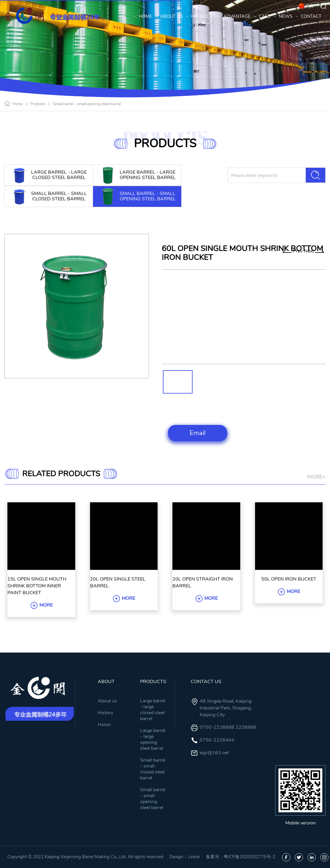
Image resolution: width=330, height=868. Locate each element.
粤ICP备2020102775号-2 (249, 857)
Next (314, 251)
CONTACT (309, 16)
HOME (143, 16)
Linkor (194, 857)
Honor (104, 725)
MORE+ (316, 477)
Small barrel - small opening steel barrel (87, 104)
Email (198, 433)
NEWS (283, 16)
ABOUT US (169, 16)
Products (38, 104)
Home (18, 104)
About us (107, 701)
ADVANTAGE (235, 16)
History (105, 713)
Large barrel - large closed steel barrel (153, 710)
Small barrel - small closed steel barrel (153, 769)
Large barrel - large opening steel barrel (153, 739)
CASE (263, 16)
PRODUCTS (201, 16)
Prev (293, 251)
